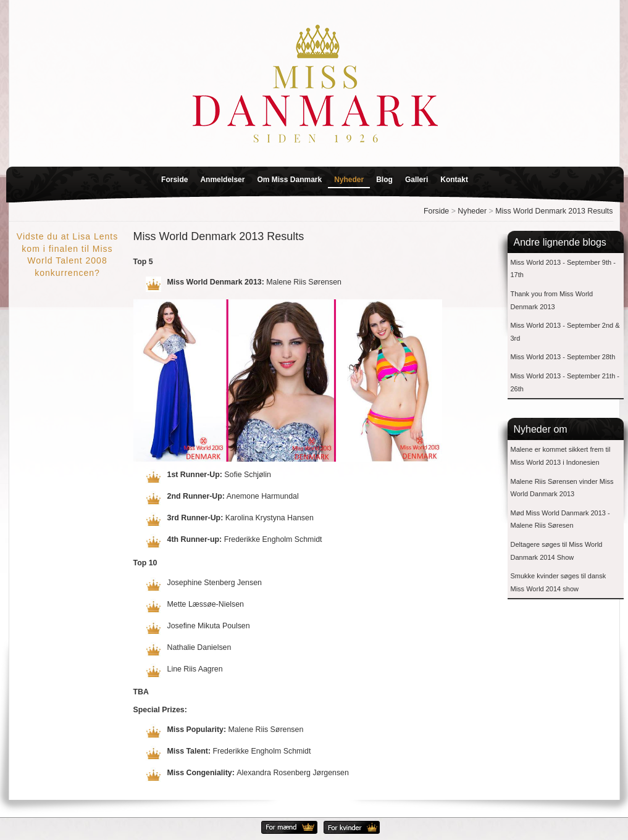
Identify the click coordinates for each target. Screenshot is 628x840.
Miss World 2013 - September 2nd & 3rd (565, 332)
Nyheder (349, 180)
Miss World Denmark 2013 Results (554, 211)
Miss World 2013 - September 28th (563, 357)
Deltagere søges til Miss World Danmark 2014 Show (557, 551)
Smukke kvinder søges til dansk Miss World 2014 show (559, 582)
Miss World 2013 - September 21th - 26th (565, 382)
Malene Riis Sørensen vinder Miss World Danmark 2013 (562, 488)
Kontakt (454, 180)
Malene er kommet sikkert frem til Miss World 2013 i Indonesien (561, 456)
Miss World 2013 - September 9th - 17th (563, 269)
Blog (384, 180)
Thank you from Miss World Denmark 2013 (552, 300)
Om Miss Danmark (289, 180)
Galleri (417, 180)
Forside (174, 180)
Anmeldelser (222, 180)
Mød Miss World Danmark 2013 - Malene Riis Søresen (560, 519)
